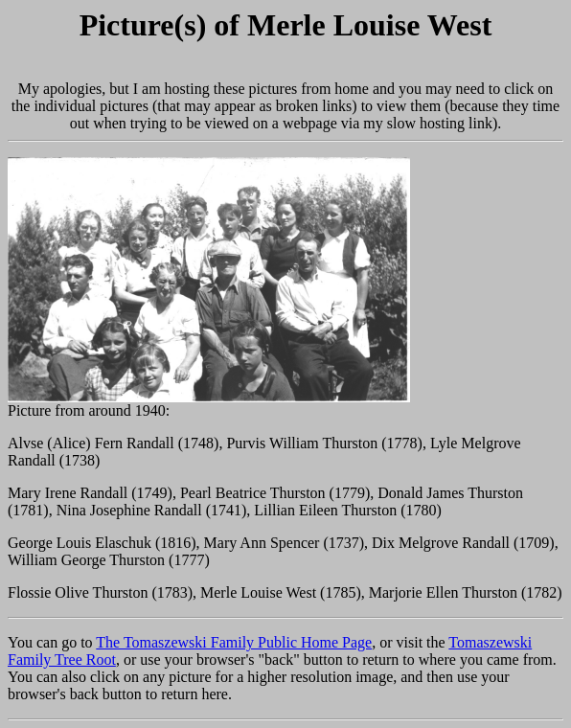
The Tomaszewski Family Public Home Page (234, 642)
